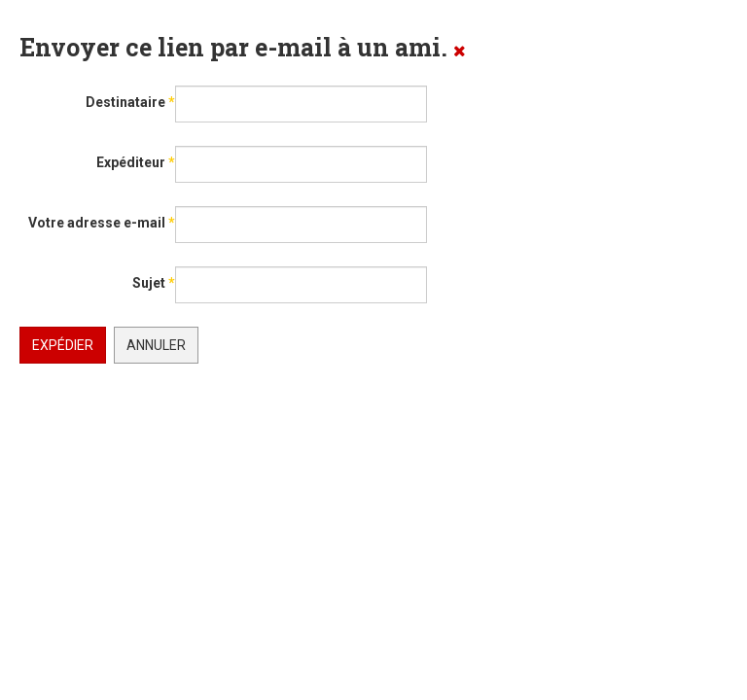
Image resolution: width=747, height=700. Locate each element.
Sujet (154, 283)
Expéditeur (136, 162)
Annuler (156, 345)
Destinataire (130, 102)
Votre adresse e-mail (102, 223)
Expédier (63, 345)
